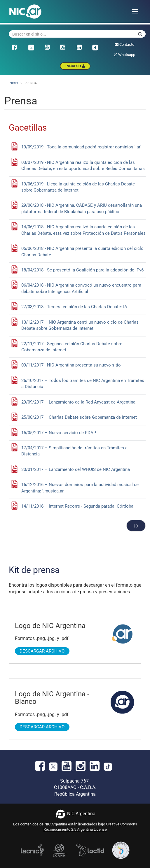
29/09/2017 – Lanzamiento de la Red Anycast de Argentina (78, 402)
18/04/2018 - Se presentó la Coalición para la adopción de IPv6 (82, 270)
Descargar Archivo (42, 651)
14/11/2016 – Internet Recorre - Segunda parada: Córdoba (77, 506)
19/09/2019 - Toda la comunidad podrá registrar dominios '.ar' (81, 147)
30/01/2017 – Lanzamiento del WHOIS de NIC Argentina (76, 469)
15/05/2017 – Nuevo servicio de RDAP (59, 433)
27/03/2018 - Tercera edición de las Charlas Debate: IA (74, 307)
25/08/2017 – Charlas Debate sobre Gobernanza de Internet (79, 417)
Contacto (124, 44)
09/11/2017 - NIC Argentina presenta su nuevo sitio (71, 365)
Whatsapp (125, 55)
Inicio (13, 83)
